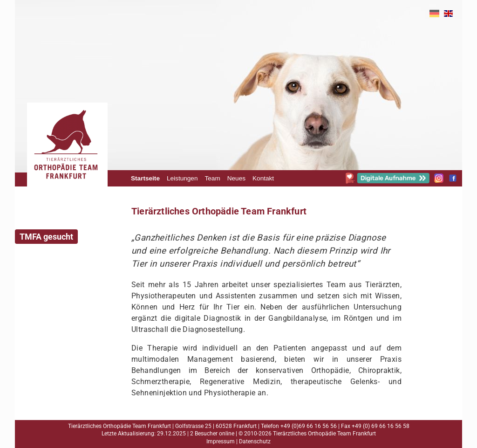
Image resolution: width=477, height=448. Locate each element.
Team (212, 178)
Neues (236, 178)
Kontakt (263, 178)
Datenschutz (255, 441)
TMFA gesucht (46, 237)
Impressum (221, 441)
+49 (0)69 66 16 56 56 (309, 426)
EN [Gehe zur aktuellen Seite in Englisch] (448, 14)
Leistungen (182, 178)
